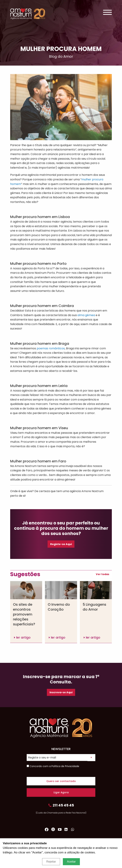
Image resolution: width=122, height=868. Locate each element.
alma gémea (86, 315)
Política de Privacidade (65, 766)
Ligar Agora (61, 792)
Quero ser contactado (61, 781)
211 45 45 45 (61, 806)
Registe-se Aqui (61, 544)
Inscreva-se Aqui (61, 692)
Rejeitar (51, 862)
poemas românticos (51, 348)
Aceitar (71, 862)
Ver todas (103, 574)
